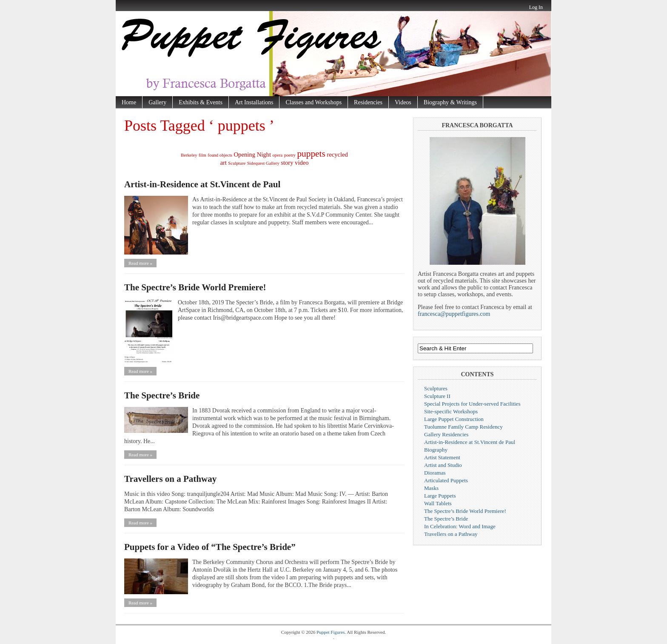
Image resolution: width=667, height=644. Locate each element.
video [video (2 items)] (302, 163)
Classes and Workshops (314, 102)
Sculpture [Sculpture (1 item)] (237, 163)
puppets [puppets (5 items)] (311, 154)
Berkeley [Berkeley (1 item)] (189, 155)
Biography (436, 450)
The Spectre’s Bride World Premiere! (195, 287)
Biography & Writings (450, 102)
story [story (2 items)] (287, 163)
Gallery (157, 102)
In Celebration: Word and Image (460, 526)
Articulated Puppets (446, 480)
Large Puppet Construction (454, 419)
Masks (431, 488)
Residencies (368, 102)
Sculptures (436, 388)
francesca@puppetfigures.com (454, 314)
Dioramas (435, 473)
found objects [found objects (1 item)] (220, 155)
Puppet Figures (331, 632)
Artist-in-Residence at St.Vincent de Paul (202, 184)
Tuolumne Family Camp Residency (463, 427)
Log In (536, 7)
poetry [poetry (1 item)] (290, 155)
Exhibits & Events (201, 102)
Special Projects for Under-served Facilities (472, 404)
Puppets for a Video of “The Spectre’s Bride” (210, 547)
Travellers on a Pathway (170, 479)
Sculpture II (437, 396)
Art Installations (254, 102)
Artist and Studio (443, 465)
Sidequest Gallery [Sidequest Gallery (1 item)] (263, 163)
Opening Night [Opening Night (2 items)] (253, 155)
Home (129, 102)
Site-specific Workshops (451, 411)
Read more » (140, 263)
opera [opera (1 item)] (278, 155)
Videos (403, 102)
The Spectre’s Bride (162, 395)
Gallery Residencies (446, 434)
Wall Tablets (438, 503)
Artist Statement (442, 457)
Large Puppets (440, 496)
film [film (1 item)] (202, 155)
